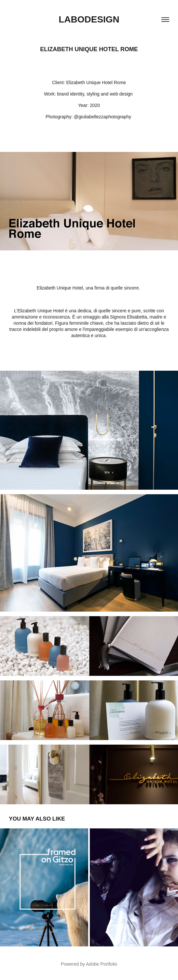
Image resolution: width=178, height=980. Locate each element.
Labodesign (89, 19)
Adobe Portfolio (102, 964)
